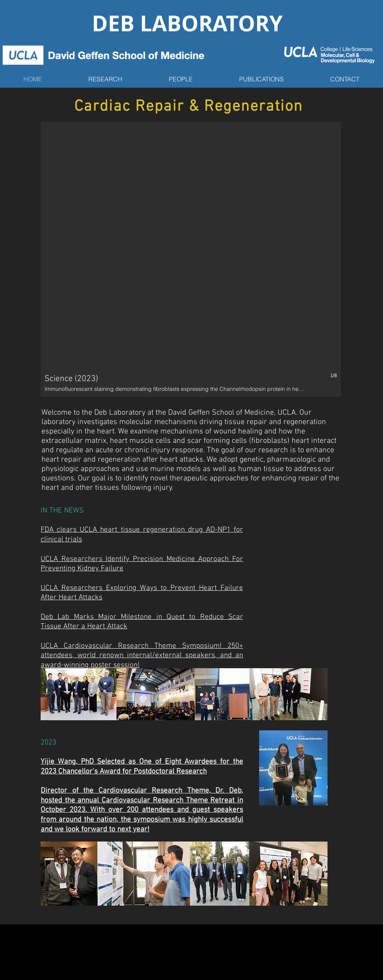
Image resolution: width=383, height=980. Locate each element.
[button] (191, 259)
